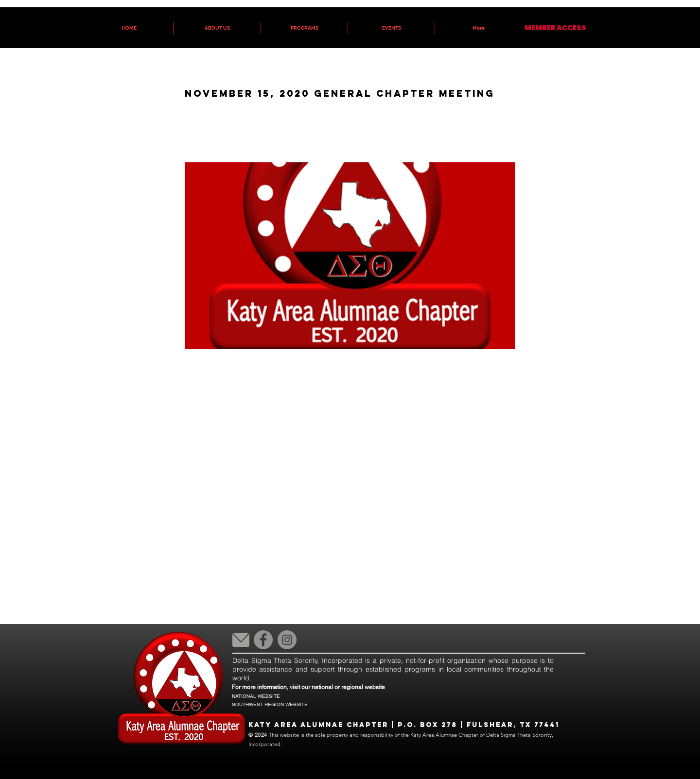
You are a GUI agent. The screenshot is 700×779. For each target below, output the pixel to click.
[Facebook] (263, 640)
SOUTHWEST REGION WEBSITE (270, 704)
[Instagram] (287, 640)
